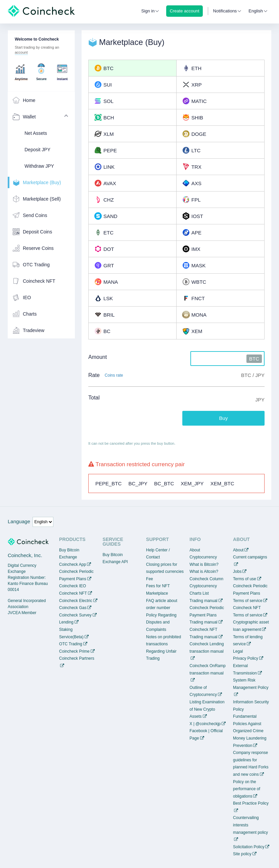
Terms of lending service (248, 641)
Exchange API (115, 562)
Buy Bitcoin (69, 550)
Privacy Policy (246, 658)
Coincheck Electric (76, 601)
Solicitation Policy (249, 847)
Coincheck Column (207, 579)
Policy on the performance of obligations (247, 789)
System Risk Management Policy (251, 684)
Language (19, 521)
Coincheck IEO (73, 586)
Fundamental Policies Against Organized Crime (248, 724)
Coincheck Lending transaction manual (207, 648)
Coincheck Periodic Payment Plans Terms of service (250, 593)
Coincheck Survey (75, 615)
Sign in (148, 11)
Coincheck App (73, 564)
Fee (150, 579)
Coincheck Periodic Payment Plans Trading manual (207, 615)
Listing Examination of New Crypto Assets (207, 709)
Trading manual (204, 601)
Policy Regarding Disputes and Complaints (161, 622)
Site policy (242, 854)
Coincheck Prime (74, 651)
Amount (98, 357)
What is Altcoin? (204, 572)
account (21, 52)
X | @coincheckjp (205, 724)
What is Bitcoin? (204, 564)
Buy (224, 418)
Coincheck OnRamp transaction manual (208, 669)
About (238, 550)
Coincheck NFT (73, 593)
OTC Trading (71, 644)
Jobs (237, 572)
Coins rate (114, 375)
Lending (66, 622)
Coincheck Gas (73, 608)
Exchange (68, 557)
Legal (238, 651)
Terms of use (245, 579)
